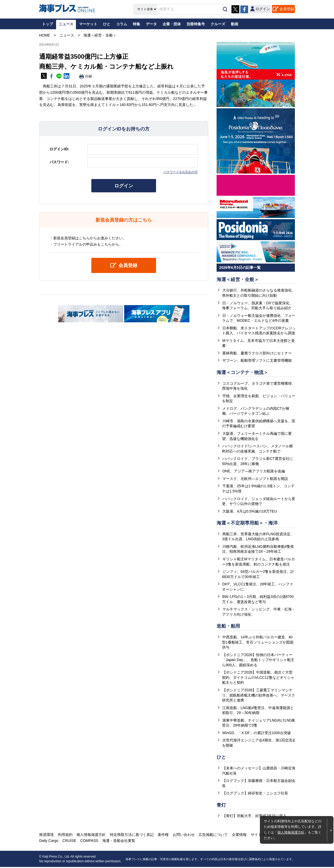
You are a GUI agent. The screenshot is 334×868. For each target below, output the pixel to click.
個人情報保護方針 (291, 833)
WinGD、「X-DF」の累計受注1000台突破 (257, 734)
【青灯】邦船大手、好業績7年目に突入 (254, 817)
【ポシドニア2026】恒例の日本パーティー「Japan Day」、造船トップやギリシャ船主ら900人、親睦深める (258, 661)
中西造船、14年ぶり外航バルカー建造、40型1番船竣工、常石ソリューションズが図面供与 (258, 643)
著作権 (163, 836)
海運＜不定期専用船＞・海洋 (247, 524)
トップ (47, 24)
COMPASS (89, 842)
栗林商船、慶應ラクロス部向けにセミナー (257, 353)
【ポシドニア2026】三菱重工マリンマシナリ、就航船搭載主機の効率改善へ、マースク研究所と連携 (259, 696)
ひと (221, 758)
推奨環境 (46, 836)
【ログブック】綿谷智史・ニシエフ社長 (255, 794)
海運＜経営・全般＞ (238, 280)
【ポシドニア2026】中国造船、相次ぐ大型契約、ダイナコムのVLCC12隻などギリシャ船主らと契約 (258, 678)
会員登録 (287, 9)
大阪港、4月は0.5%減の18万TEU (250, 512)
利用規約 (65, 836)
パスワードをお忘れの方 (181, 172)
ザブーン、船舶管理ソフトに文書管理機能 (257, 361)
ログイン (124, 186)
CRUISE (69, 842)
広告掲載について (212, 836)
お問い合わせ (183, 836)
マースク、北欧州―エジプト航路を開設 (255, 479)
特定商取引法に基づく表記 (131, 836)
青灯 (221, 806)
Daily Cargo (49, 842)
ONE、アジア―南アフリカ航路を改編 (254, 472)
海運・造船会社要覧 (118, 842)
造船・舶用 (228, 627)
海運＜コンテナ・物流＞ (242, 373)
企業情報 (238, 836)
